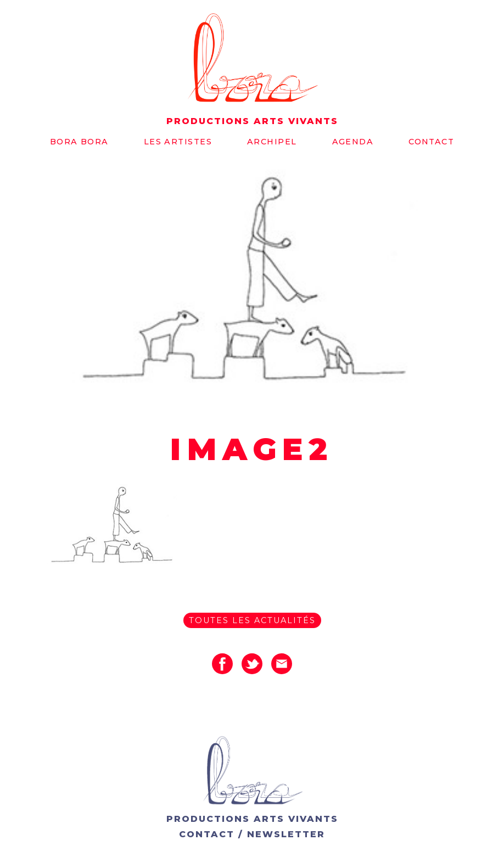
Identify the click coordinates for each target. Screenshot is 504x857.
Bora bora (79, 142)
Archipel (272, 142)
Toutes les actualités (252, 620)
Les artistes (178, 142)
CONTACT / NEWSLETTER (252, 834)
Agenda (353, 142)
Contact (431, 142)
